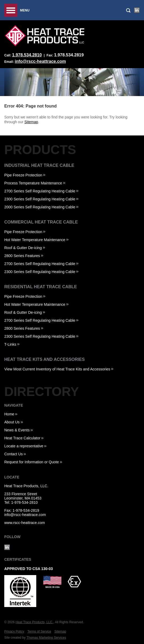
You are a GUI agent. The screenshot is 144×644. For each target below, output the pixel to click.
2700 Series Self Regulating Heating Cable (40, 191)
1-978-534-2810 (25, 502)
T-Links (10, 344)
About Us (12, 422)
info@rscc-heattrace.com (40, 61)
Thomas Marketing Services (46, 638)
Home (9, 414)
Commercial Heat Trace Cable (41, 222)
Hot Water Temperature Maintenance (35, 240)
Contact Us (13, 454)
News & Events (17, 430)
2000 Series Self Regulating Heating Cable (40, 207)
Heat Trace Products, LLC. (26, 486)
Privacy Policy (14, 631)
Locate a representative (24, 446)
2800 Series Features (22, 256)
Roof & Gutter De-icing (23, 248)
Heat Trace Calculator (22, 438)
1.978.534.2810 (27, 55)
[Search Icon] (128, 10)
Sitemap (31, 122)
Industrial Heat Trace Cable (39, 165)
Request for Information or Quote (32, 462)
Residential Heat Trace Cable (41, 287)
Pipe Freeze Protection (23, 175)
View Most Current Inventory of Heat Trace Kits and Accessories (57, 369)
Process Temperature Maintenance (33, 183)
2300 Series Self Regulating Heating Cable (40, 199)
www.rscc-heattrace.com (25, 523)
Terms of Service (39, 631)
